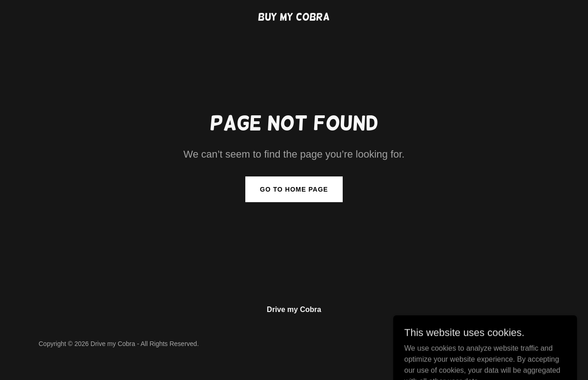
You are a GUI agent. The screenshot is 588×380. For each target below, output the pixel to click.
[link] (294, 18)
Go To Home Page (294, 189)
